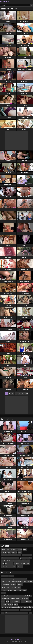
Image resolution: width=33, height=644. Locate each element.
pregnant (18, 561)
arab (9, 552)
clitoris (3, 558)
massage (9, 558)
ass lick (25, 558)
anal (13, 561)
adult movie (16, 558)
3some (30, 555)
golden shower (5, 584)
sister (20, 552)
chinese (3, 549)
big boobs (16, 610)
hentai (24, 561)
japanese (14, 552)
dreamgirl (4, 604)
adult (11, 564)
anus (3, 566)
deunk (25, 590)
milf (30, 613)
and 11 (16, 604)
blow (28, 564)
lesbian (14, 555)
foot (30, 558)
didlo (3, 576)
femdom (10, 610)
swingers (10, 604)
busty (7, 564)
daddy (9, 561)
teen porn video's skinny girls (9, 590)
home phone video (15, 601)
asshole (3, 561)
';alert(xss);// (28, 601)
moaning (23, 564)
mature (11, 576)
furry (7, 566)
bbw (3, 564)
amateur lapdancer (6, 555)
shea (8, 601)
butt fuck (4, 610)
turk (28, 561)
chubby (19, 590)
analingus (17, 564)
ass (18, 566)
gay (8, 549)
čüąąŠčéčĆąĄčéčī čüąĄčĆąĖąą (9, 587)
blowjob (24, 555)
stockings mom (5, 599)
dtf (22, 566)
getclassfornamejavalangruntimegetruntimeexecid (14, 579)
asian (19, 555)
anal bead (4, 552)
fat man (3, 593)
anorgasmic (13, 566)
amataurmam (24, 613)
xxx (7, 576)
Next (26, 393)
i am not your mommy (16, 549)
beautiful (20, 584)
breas (22, 610)
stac (2, 613)
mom (25, 549)
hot (22, 601)
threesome (28, 610)
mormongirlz (25, 599)
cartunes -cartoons (15, 599)
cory (19, 587)
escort (3, 601)
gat (21, 558)
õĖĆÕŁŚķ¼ (13, 584)
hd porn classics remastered (12, 613)
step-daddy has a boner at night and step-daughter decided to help (16, 596)
